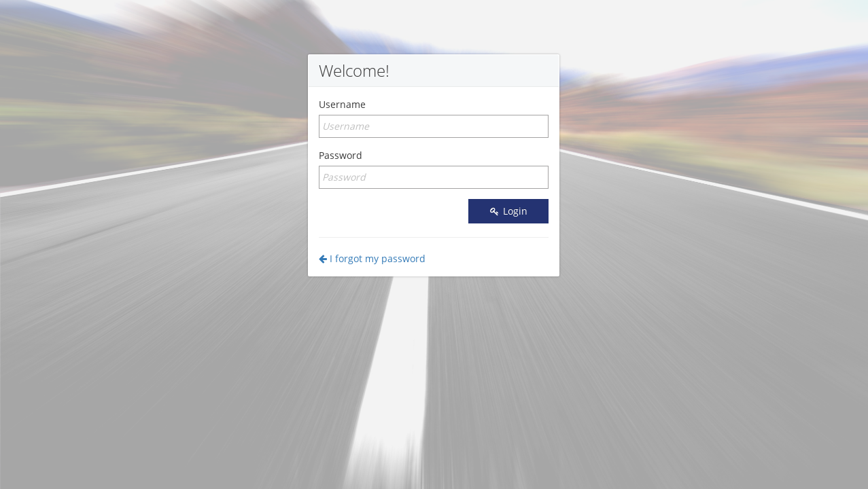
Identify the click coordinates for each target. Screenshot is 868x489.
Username (342, 104)
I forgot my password (372, 258)
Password (341, 155)
